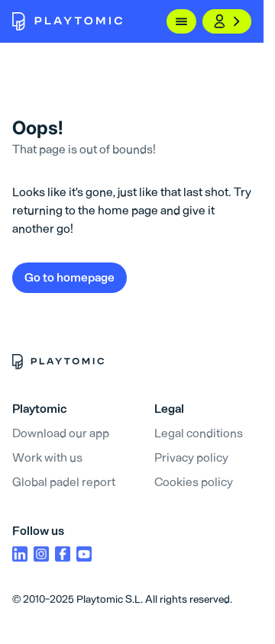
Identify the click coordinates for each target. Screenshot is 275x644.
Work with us (47, 457)
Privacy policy (191, 457)
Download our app (61, 433)
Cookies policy (194, 482)
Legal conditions (199, 433)
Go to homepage (70, 277)
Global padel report (64, 482)
